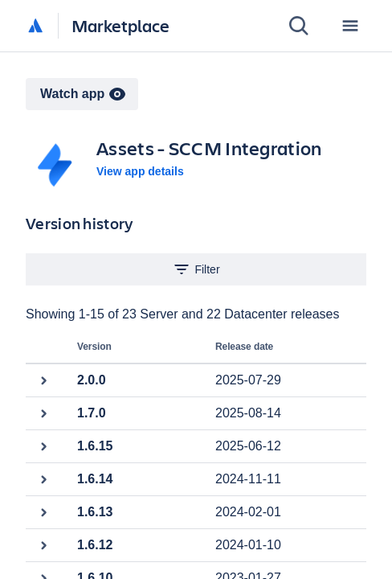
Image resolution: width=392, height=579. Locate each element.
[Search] (299, 26)
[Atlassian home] (35, 27)
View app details (140, 171)
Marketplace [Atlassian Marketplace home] (120, 25)
